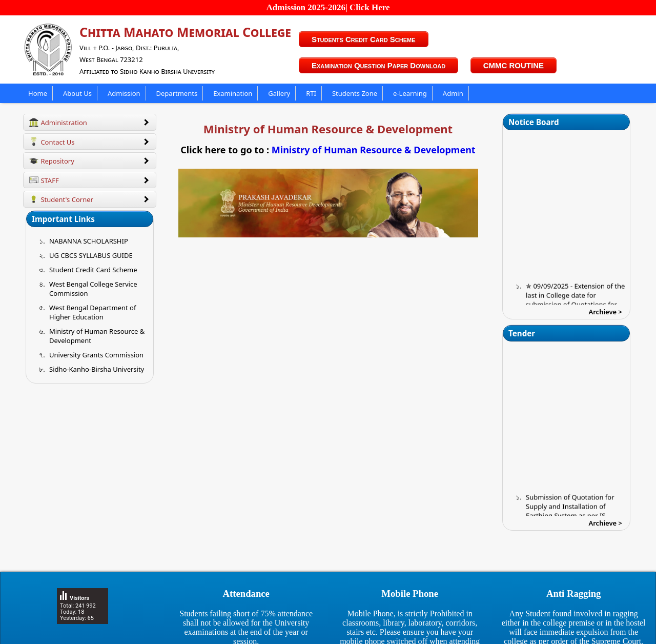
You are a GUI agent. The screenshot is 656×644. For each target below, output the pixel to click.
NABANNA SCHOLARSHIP (89, 241)
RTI (311, 93)
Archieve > (606, 312)
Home (38, 93)
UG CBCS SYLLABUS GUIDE (91, 255)
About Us (77, 93)
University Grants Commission (96, 355)
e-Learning (410, 93)
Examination (233, 93)
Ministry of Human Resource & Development (374, 150)
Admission (124, 93)
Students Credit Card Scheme (364, 39)
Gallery (279, 93)
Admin (453, 93)
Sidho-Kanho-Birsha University (97, 369)
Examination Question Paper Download (378, 65)
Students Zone (355, 93)
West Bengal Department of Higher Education (93, 312)
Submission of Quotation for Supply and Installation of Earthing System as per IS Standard (570, 516)
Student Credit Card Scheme (93, 270)
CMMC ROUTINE (514, 65)
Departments (177, 93)
